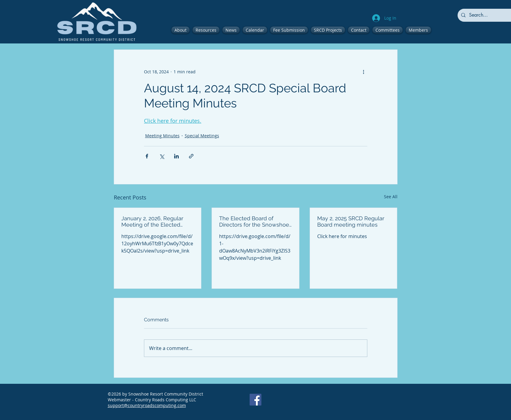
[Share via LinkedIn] (176, 156)
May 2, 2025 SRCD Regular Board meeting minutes (351, 221)
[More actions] (364, 72)
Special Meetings (202, 136)
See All (391, 197)
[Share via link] (191, 156)
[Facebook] (255, 400)
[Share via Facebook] (147, 156)
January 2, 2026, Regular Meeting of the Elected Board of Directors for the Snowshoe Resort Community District (154, 221)
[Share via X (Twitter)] (162, 156)
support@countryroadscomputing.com (147, 405)
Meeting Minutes (162, 136)
